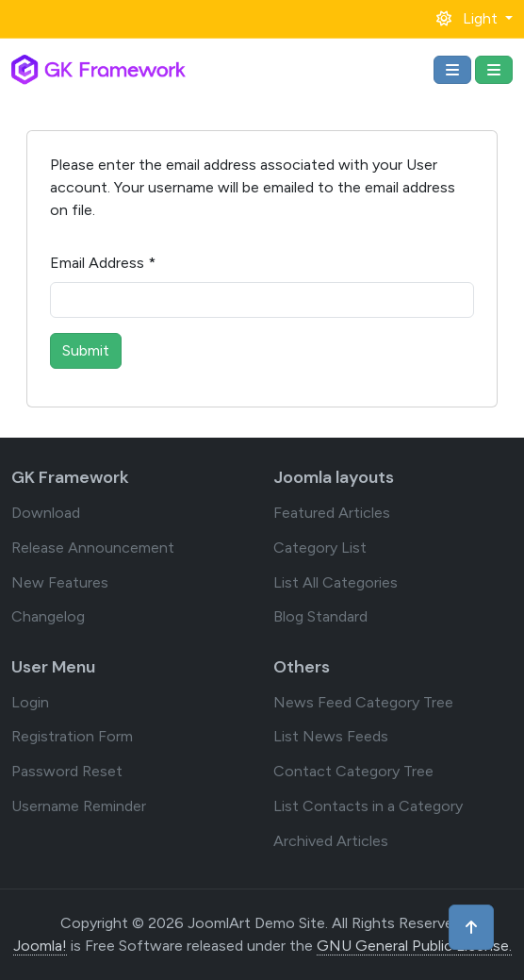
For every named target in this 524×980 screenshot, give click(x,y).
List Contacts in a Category (368, 806)
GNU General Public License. (414, 946)
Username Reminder (79, 806)
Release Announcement (93, 548)
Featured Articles (332, 513)
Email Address (103, 263)
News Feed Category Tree (363, 702)
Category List (320, 548)
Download (46, 513)
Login (30, 702)
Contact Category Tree (353, 771)
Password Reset (67, 771)
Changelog (48, 616)
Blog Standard (320, 616)
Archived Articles (331, 841)
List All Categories (336, 582)
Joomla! (40, 946)
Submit (86, 350)
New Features (60, 582)
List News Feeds (331, 736)
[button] (475, 18)
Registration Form (72, 736)
